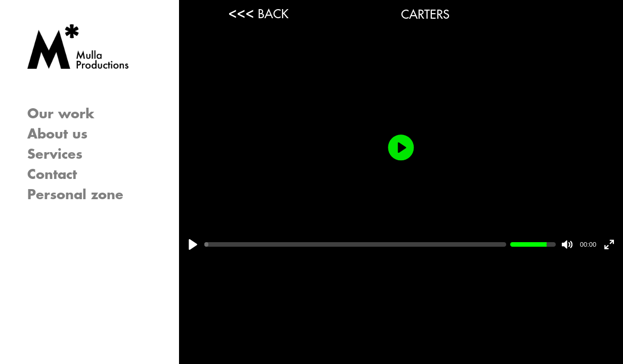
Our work (61, 114)
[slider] (355, 245)
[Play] (193, 244)
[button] (144, 155)
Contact (52, 175)
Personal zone (75, 195)
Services (55, 155)
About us (57, 134)
